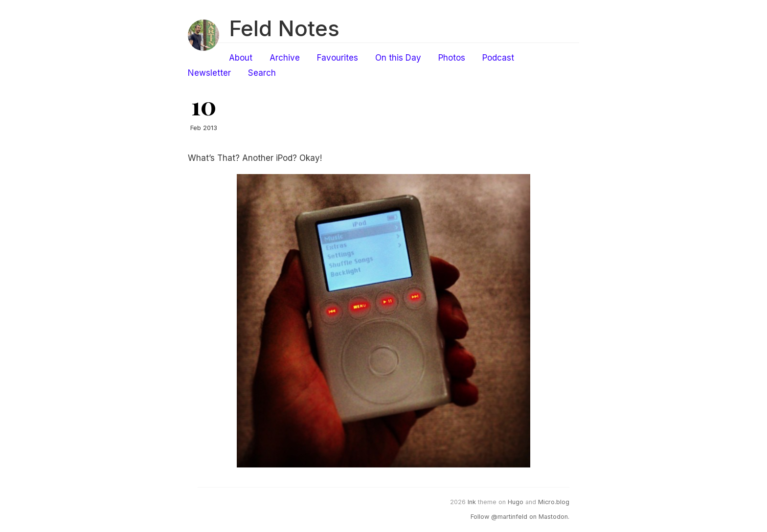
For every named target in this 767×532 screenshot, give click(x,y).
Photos (452, 58)
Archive (285, 58)
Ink (472, 502)
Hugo (516, 502)
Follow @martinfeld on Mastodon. (520, 517)
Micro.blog (554, 502)
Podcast (498, 58)
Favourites (338, 58)
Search (262, 73)
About (241, 58)
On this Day (398, 58)
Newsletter (209, 73)
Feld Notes (284, 28)
